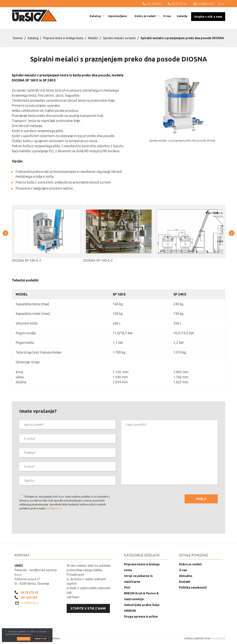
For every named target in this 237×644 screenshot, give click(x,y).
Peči (127, 587)
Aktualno (186, 576)
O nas (167, 16)
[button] (5, 233)
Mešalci (93, 38)
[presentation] (48, 523)
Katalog (97, 16)
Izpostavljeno (118, 16)
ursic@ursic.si (54, 508)
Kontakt (185, 582)
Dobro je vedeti (147, 16)
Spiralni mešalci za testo (119, 38)
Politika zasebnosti (193, 587)
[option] (47, 237)
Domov (18, 38)
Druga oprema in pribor (141, 616)
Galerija (182, 16)
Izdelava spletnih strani (205, 638)
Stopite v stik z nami (208, 17)
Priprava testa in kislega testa (63, 38)
